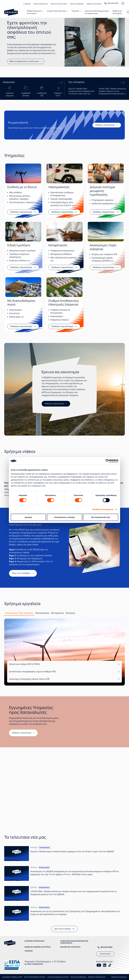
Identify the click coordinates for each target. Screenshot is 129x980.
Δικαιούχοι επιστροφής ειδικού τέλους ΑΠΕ (64, 679)
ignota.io (124, 977)
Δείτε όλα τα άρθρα (64, 929)
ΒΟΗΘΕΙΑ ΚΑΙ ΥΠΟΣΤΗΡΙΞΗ (70, 947)
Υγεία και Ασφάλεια (77, 4)
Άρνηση (28, 517)
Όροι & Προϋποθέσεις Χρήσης (35, 977)
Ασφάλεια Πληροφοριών (97, 977)
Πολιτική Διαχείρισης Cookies (58, 977)
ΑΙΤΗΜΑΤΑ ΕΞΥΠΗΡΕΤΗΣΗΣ (34, 941)
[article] (23, 190)
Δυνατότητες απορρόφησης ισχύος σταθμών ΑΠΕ (64, 672)
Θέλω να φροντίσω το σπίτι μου (26, 61)
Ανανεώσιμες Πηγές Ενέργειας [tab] (19, 613)
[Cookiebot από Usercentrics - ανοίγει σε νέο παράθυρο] (107, 461)
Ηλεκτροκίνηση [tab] (42, 613)
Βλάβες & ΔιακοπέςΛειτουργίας (34, 12)
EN (123, 3)
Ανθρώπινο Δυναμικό (94, 4)
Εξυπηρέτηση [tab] (58, 613)
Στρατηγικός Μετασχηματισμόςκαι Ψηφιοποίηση (97, 12)
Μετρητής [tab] (70, 613)
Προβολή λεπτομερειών (103, 509)
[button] (63, 64)
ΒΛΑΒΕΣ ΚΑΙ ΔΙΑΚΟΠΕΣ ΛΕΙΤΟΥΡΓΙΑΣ (38, 947)
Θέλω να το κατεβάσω (23, 573)
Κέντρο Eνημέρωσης (41, 4)
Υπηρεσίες (75, 11)
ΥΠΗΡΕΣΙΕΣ (29, 951)
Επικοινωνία (105, 954)
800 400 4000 (111, 3)
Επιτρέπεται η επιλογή (64, 517)
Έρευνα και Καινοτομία (59, 4)
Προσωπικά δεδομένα (78, 977)
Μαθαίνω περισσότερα (107, 125)
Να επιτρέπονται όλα (101, 517)
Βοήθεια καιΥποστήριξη (117, 12)
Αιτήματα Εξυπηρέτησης (56, 11)
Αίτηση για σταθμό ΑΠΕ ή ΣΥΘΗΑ (64, 664)
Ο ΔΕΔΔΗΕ (27, 4)
